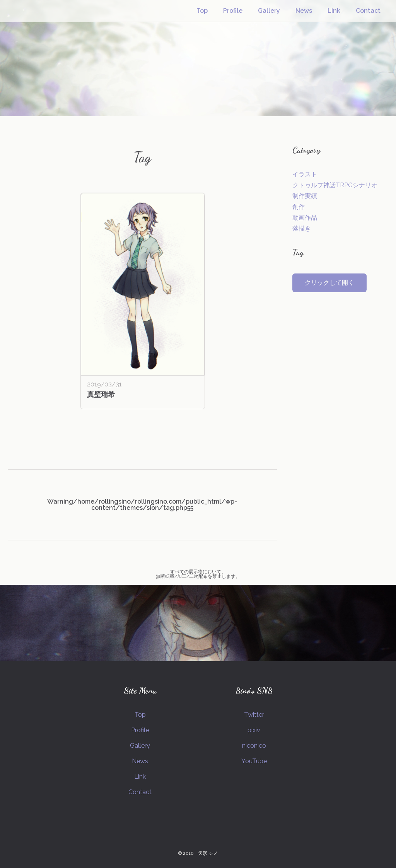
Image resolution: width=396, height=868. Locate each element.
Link (334, 11)
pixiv (254, 730)
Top (202, 11)
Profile (233, 11)
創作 (299, 207)
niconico (254, 746)
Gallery (269, 11)
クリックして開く (329, 283)
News (304, 11)
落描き (302, 228)
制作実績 (305, 196)
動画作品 (305, 218)
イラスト (305, 174)
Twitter (254, 715)
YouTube (254, 761)
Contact (368, 11)
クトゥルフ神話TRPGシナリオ (335, 185)
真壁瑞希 (101, 394)
